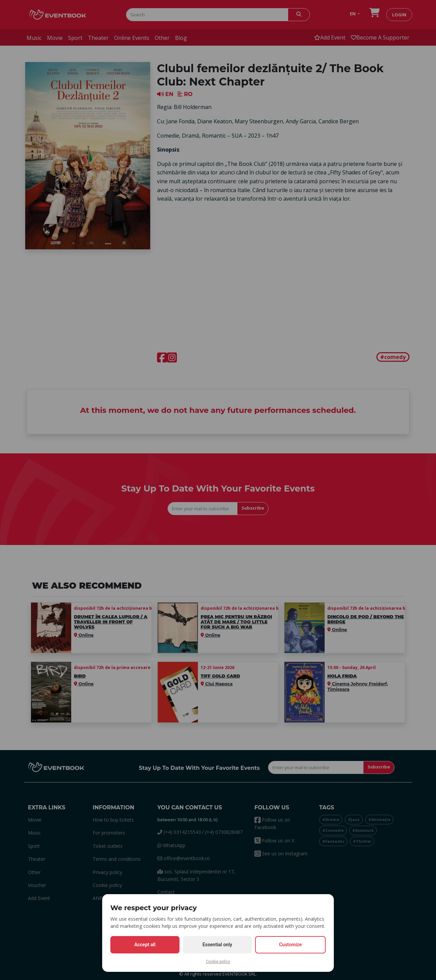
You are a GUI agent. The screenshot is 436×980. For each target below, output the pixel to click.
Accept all (145, 945)
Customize (290, 945)
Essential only (217, 945)
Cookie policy (218, 962)
